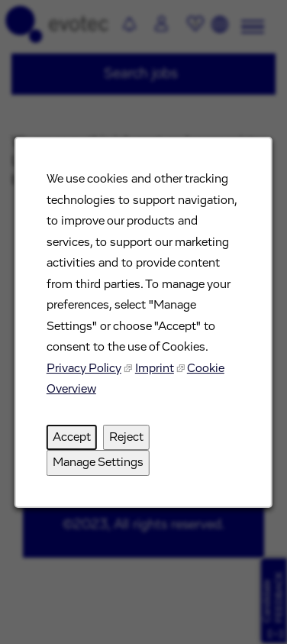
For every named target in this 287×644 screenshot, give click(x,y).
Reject (126, 437)
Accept (72, 437)
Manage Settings (98, 462)
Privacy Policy (84, 368)
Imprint (155, 368)
